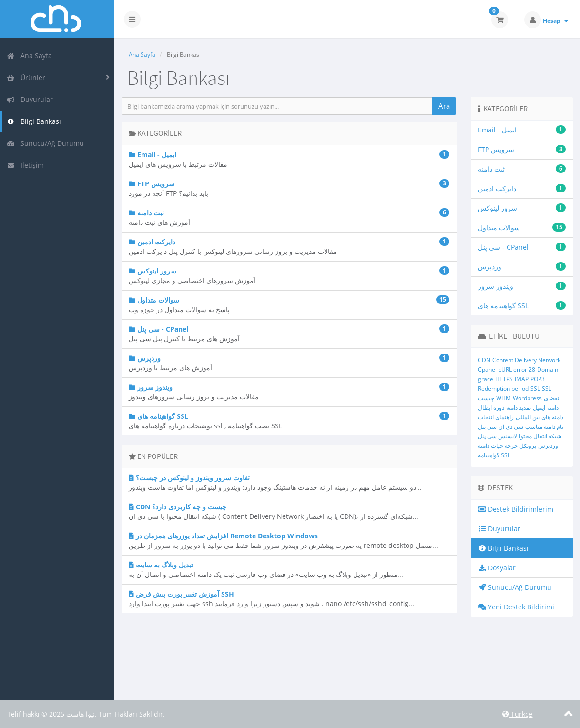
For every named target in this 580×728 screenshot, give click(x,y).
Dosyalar (497, 568)
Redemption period (503, 389)
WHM (504, 398)
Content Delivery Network (526, 360)
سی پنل (487, 427)
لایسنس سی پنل (498, 436)
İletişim (25, 165)
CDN (484, 360)
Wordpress (527, 398)
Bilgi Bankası (34, 121)
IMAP (522, 379)
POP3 (538, 379)
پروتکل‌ (528, 446)
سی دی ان (511, 427)
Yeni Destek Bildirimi (516, 607)
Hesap (555, 21)
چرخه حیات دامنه (498, 446)
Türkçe (517, 714)
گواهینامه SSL (494, 455)
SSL (535, 389)
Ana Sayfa (29, 56)
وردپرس (548, 446)
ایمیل (539, 408)
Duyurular (30, 99)
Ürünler (26, 77)
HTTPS (504, 379)
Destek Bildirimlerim (516, 509)
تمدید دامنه (519, 408)
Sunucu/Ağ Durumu (45, 143)
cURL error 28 (517, 369)
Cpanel (487, 369)
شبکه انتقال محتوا (540, 436)
